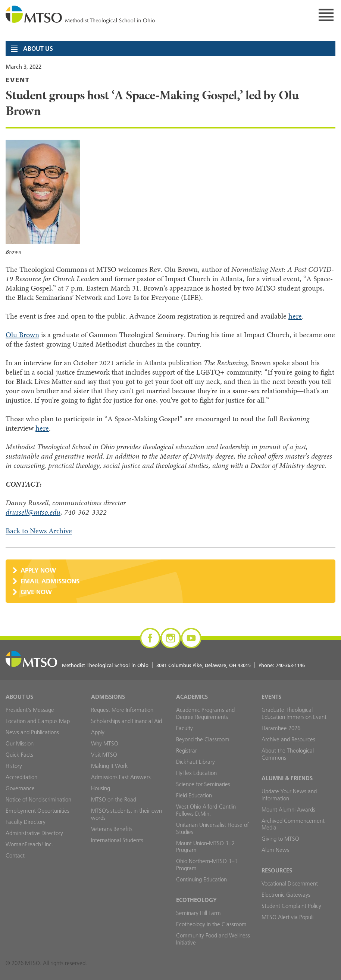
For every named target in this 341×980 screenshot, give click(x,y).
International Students (117, 840)
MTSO (80, 15)
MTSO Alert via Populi (287, 917)
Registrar (187, 750)
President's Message (30, 710)
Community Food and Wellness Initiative (213, 939)
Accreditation (21, 777)
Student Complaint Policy (291, 906)
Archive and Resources (288, 739)
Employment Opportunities (37, 811)
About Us (19, 697)
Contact (15, 855)
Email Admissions (50, 581)
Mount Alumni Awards (288, 810)
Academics (192, 697)
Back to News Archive (39, 531)
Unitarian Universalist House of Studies (212, 828)
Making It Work (110, 766)
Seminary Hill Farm (198, 913)
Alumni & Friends (287, 778)
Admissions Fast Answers (121, 777)
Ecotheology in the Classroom (211, 924)
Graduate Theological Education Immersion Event (294, 713)
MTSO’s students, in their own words (126, 814)
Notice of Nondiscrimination (38, 799)
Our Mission (20, 743)
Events (271, 697)
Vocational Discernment (290, 883)
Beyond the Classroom (203, 739)
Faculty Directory (26, 822)
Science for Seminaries (203, 784)
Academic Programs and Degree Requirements (205, 713)
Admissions (108, 697)
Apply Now (38, 570)
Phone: (282, 665)
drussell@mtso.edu (33, 512)
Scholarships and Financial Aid (126, 721)
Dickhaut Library (195, 762)
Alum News (275, 850)
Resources (277, 870)
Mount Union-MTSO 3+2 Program (205, 847)
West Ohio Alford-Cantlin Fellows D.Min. (206, 810)
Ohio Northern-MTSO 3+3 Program (207, 865)
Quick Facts (19, 755)
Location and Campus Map (38, 721)
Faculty (184, 728)
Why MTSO (105, 743)
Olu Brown (22, 335)
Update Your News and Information (289, 795)
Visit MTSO (104, 755)
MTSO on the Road (114, 799)
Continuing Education (201, 879)
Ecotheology (196, 900)
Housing (101, 788)
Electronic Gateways (286, 895)
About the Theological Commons (288, 754)
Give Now (36, 592)
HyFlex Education (196, 773)
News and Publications (32, 732)
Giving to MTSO (280, 839)
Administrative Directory (34, 833)
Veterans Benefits (112, 829)
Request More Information (122, 710)
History (14, 766)
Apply (98, 732)
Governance (20, 788)
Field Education (194, 795)
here (295, 316)
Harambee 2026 (281, 728)
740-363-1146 (290, 665)
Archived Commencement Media (293, 824)
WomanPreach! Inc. (29, 844)
